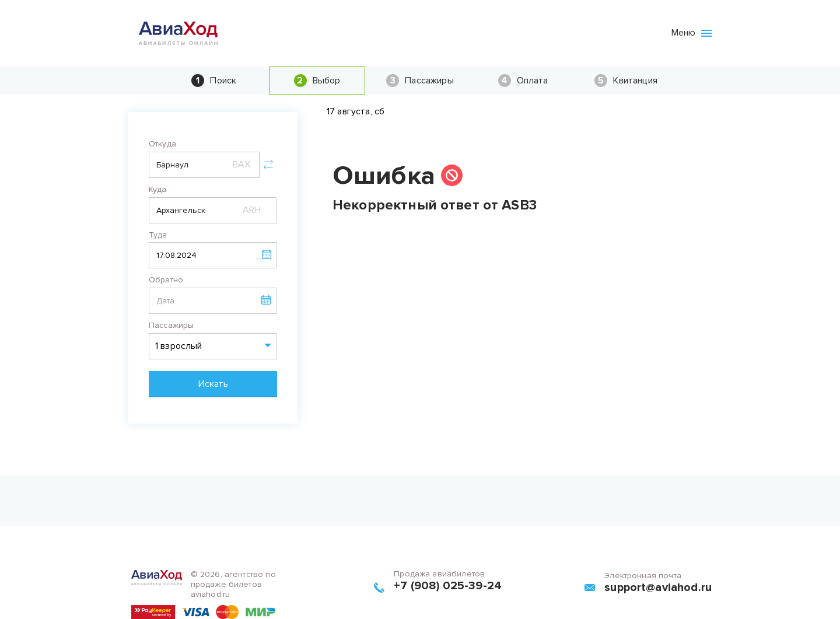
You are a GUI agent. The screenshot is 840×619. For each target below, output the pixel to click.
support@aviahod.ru (658, 587)
